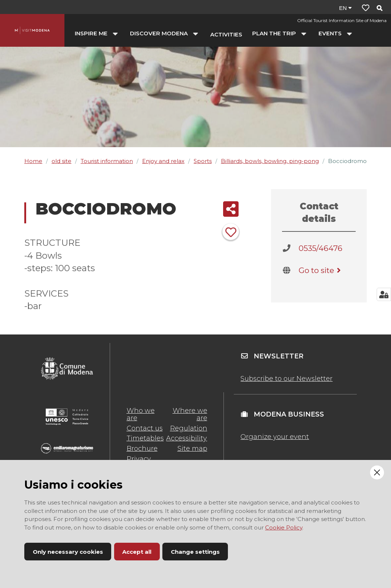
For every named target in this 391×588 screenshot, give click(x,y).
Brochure (142, 449)
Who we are (141, 414)
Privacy (139, 459)
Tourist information (107, 161)
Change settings (195, 552)
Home (33, 161)
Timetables (145, 438)
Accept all (137, 552)
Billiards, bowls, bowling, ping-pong (270, 161)
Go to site (321, 270)
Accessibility (186, 438)
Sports (203, 161)
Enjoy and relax (163, 161)
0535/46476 (320, 248)
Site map (192, 449)
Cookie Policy (284, 527)
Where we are (190, 414)
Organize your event (275, 437)
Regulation (189, 428)
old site (61, 161)
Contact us (145, 428)
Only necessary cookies (68, 552)
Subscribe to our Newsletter (286, 379)
